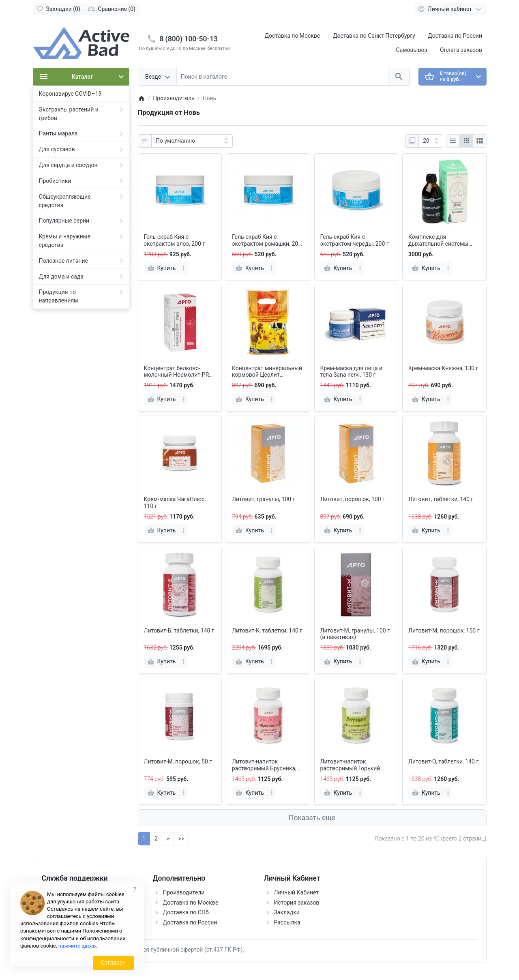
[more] (184, 268)
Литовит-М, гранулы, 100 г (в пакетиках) (355, 634)
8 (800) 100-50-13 (189, 39)
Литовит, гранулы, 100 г (263, 499)
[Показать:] (431, 141)
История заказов (297, 903)
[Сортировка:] (192, 141)
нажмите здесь (77, 946)
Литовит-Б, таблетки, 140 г (179, 630)
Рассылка (287, 922)
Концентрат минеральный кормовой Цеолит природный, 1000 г (267, 372)
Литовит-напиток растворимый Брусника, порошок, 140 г (264, 765)
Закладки (287, 912)
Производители (184, 892)
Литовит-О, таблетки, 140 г (443, 761)
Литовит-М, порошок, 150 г (444, 630)
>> (181, 838)
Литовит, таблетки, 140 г (441, 499)
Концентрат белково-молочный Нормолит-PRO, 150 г (179, 372)
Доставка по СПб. (187, 912)
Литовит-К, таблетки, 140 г (267, 630)
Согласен (113, 963)
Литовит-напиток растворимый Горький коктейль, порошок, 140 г (354, 765)
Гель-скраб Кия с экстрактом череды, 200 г (355, 240)
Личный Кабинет (297, 892)
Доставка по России (455, 36)
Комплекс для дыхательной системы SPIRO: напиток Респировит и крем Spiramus (438, 240)
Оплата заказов (461, 50)
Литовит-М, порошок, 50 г (178, 761)
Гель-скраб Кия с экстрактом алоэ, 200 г (175, 240)
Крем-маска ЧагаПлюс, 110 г (175, 503)
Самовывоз (411, 50)
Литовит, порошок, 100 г (353, 499)
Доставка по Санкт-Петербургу (374, 36)
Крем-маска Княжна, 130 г (443, 368)
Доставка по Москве (293, 36)
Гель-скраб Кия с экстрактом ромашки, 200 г (267, 240)
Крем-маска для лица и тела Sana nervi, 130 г (352, 372)
